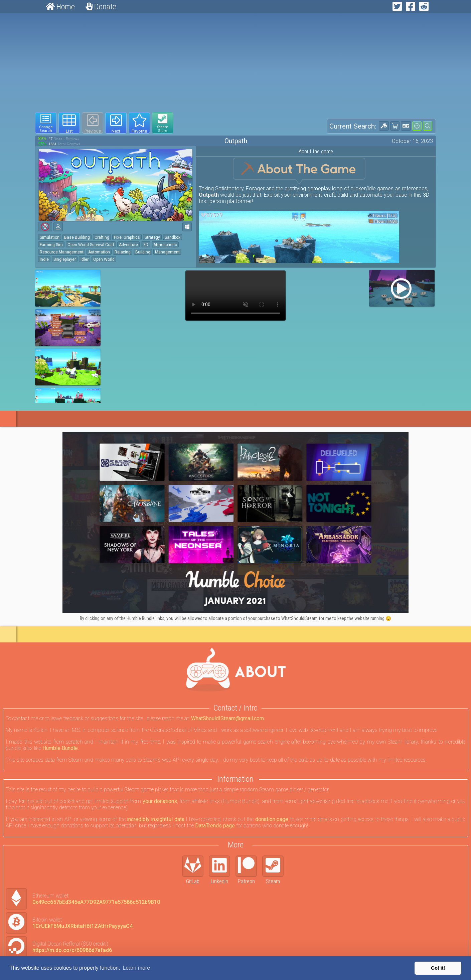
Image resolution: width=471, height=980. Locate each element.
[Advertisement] (235, 63)
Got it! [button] (438, 968)
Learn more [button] (136, 968)
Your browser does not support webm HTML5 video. (235, 296)
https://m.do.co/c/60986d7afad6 (72, 950)
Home (60, 7)
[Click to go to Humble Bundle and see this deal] (235, 523)
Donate (101, 7)
